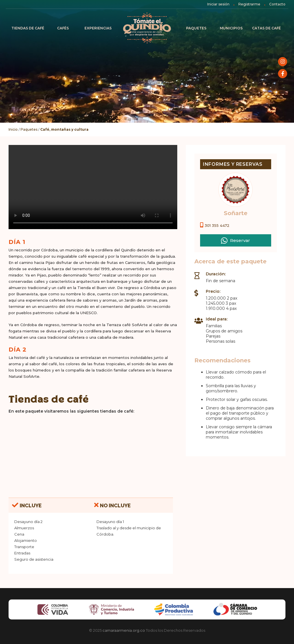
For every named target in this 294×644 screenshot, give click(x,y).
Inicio (147, 28)
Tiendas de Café (28, 28)
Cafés (63, 28)
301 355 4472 (217, 225)
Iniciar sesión (218, 4)
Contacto (277, 4)
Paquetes (196, 28)
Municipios (231, 28)
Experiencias (98, 28)
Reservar (235, 240)
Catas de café (266, 28)
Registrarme (249, 4)
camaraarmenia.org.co (124, 630)
